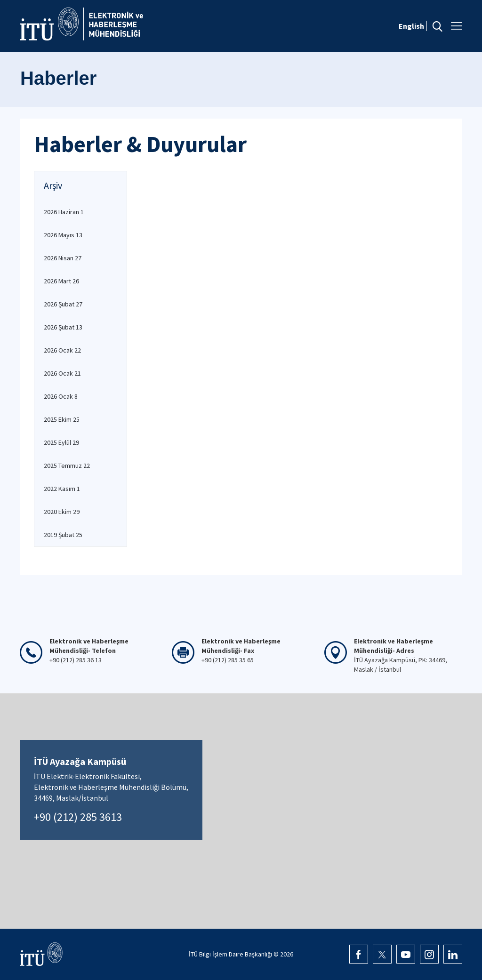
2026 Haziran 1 (64, 212)
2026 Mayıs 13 (63, 235)
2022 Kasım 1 (62, 489)
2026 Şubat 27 (63, 304)
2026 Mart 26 (61, 281)
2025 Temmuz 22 (67, 466)
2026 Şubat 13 (63, 327)
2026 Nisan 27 (63, 258)
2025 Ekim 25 (62, 419)
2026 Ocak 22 (62, 350)
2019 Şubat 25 (63, 535)
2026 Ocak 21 (62, 373)
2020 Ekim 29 (62, 512)
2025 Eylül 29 (61, 442)
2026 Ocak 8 (61, 396)
